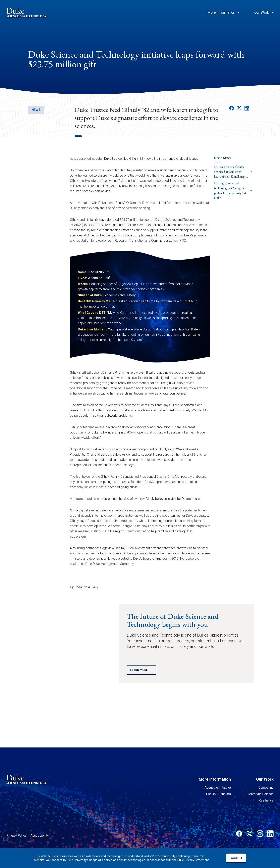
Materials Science (261, 794)
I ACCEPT (236, 858)
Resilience (266, 800)
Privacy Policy (16, 836)
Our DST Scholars (218, 794)
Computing (266, 788)
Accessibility (40, 836)
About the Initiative (218, 788)
